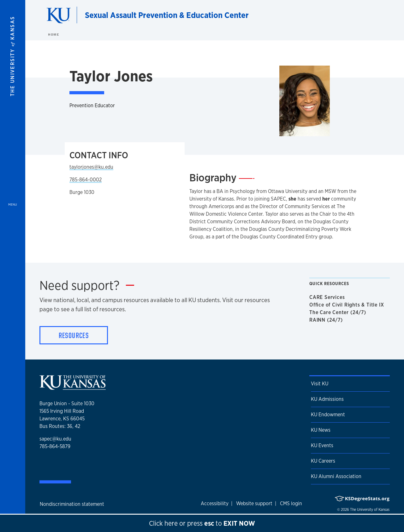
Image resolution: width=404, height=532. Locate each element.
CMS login (291, 503)
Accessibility (215, 503)
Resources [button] (74, 335)
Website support (254, 503)
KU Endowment (328, 415)
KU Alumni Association (336, 476)
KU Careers (323, 461)
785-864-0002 (86, 180)
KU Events (322, 445)
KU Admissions (327, 399)
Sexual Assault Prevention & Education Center (167, 15)
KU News (321, 430)
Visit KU (320, 384)
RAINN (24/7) (327, 320)
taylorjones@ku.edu (91, 167)
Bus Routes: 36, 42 (60, 426)
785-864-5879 (55, 446)
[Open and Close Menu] (13, 266)
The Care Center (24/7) (339, 312)
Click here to (202, 523)
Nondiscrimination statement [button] (72, 504)
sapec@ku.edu (55, 439)
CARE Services (328, 297)
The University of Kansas (370, 510)
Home (53, 34)
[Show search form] (376, 15)
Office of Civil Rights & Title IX (348, 305)
